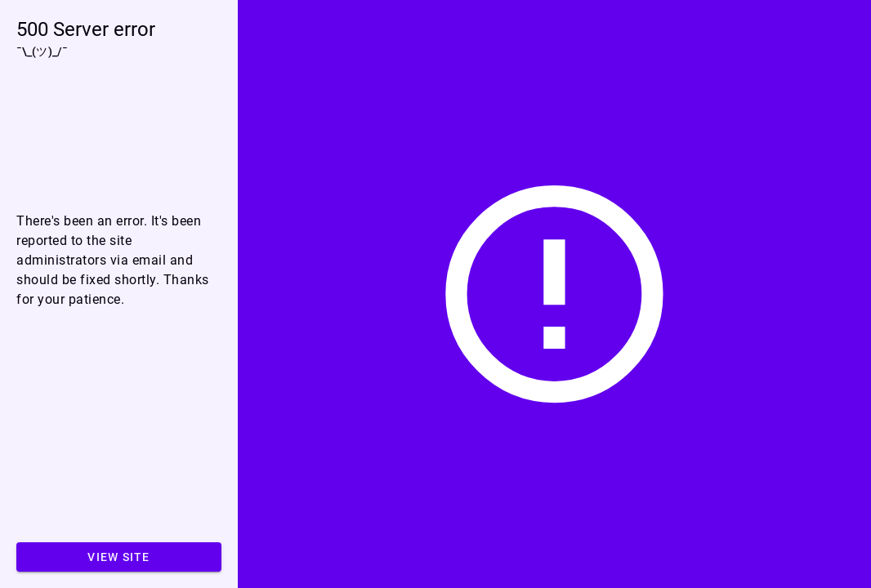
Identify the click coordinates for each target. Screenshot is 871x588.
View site (118, 557)
